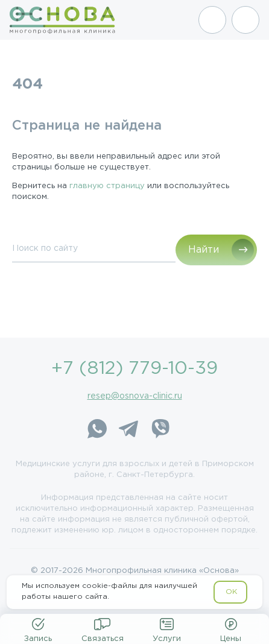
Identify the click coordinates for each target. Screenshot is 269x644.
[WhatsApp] (97, 431)
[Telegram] (128, 431)
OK (231, 592)
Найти (204, 250)
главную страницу (107, 186)
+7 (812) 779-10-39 (134, 369)
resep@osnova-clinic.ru (135, 396)
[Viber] (160, 431)
